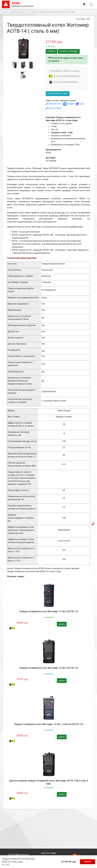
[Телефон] (93, 524)
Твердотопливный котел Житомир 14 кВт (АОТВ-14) (49, 668)
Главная (5, 12)
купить (62, 624)
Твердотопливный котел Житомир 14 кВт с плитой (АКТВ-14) (49, 724)
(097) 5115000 (54, 108)
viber (80, 104)
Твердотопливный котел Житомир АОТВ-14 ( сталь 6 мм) (53, 12)
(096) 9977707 (54, 104)
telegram (69, 104)
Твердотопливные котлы (19, 12)
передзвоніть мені (58, 94)
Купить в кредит (69, 51)
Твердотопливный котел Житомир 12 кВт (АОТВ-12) (49, 611)
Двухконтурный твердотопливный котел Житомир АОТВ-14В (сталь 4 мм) (48, 782)
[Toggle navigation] (91, 4)
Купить (88, 862)
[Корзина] (84, 4)
